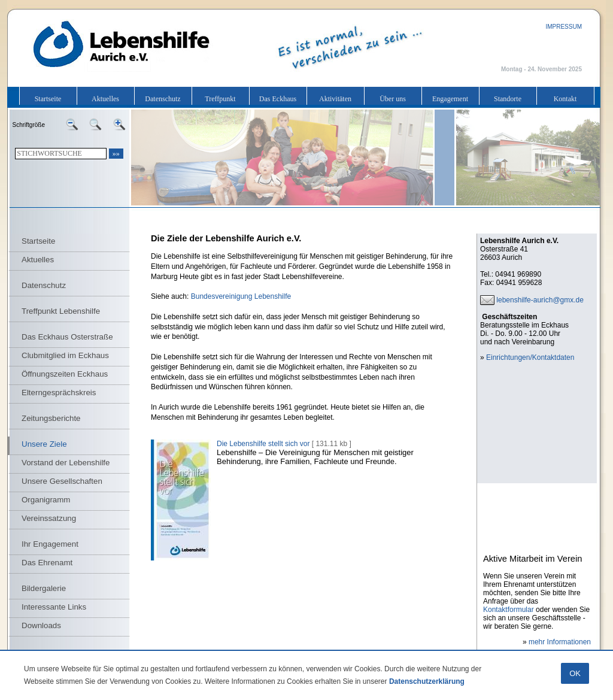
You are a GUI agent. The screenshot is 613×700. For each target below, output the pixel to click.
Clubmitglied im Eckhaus (65, 355)
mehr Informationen (560, 642)
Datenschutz (163, 99)
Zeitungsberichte (51, 418)
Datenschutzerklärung (427, 681)
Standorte (508, 99)
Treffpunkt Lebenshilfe (61, 311)
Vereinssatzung (49, 518)
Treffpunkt (220, 99)
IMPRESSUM (564, 27)
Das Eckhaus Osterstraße (67, 337)
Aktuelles (105, 99)
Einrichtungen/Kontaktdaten (530, 357)
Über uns (393, 99)
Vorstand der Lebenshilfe (66, 463)
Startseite (48, 99)
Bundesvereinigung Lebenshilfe (241, 296)
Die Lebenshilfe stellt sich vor (263, 444)
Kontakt (565, 99)
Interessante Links (54, 607)
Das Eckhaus (278, 99)
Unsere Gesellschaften (62, 481)
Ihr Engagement (50, 544)
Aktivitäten (335, 99)
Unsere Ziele (44, 444)
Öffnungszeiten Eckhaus (65, 374)
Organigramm (46, 500)
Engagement (450, 99)
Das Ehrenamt (47, 563)
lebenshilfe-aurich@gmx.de (540, 300)
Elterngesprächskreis (59, 393)
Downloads (41, 625)
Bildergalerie (44, 588)
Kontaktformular (509, 610)
